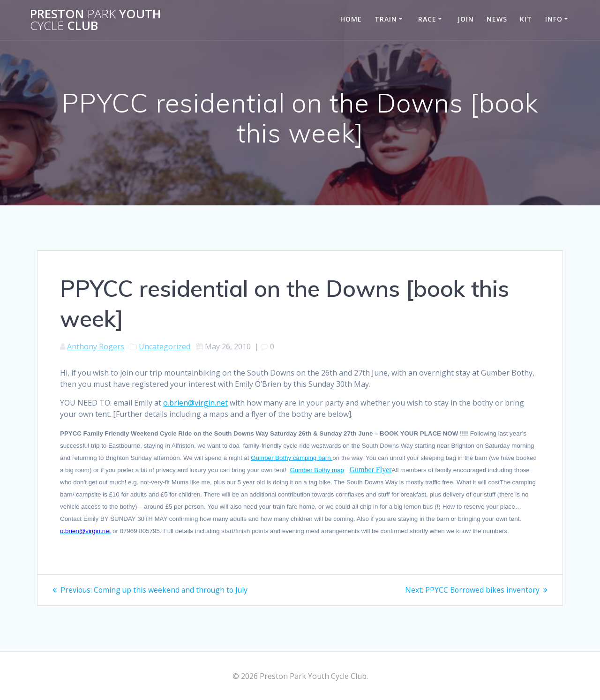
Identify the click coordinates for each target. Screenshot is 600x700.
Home (351, 19)
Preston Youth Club (95, 20)
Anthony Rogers (96, 346)
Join (466, 19)
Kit (526, 19)
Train (386, 19)
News (497, 19)
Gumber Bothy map (317, 470)
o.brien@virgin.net (195, 403)
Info (554, 19)
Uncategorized (165, 346)
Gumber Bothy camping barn (292, 458)
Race (427, 19)
